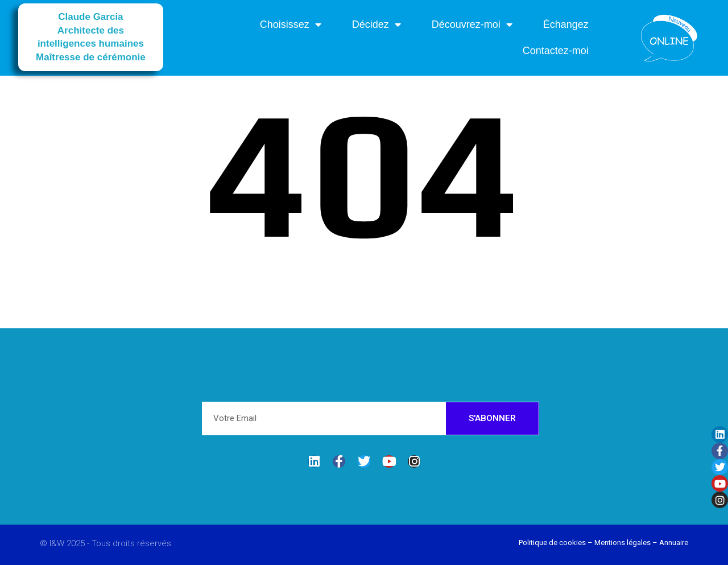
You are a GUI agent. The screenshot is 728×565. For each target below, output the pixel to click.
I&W (58, 543)
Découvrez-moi (472, 24)
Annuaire (674, 543)
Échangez (566, 24)
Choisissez (291, 24)
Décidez (377, 24)
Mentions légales (622, 543)
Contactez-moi (556, 51)
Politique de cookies (552, 543)
